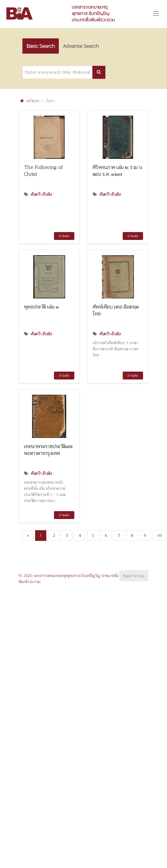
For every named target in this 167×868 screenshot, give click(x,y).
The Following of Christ (43, 171)
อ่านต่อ (64, 236)
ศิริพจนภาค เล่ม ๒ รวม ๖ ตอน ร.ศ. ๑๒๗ (117, 171)
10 (159, 536)
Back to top (134, 576)
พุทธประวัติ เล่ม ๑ (41, 307)
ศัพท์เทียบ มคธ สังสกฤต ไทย (116, 310)
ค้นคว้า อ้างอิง (41, 194)
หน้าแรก (30, 101)
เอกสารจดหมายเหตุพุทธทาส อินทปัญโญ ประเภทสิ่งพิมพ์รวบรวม (93, 13)
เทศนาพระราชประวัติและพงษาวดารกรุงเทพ (48, 450)
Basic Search (41, 46)
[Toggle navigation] (156, 13)
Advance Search (81, 46)
